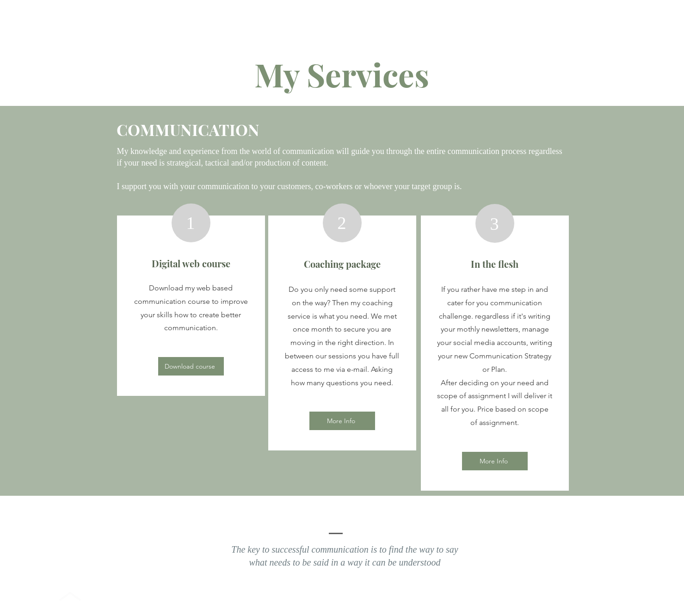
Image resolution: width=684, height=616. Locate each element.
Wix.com (419, 601)
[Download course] (191, 366)
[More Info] (342, 421)
